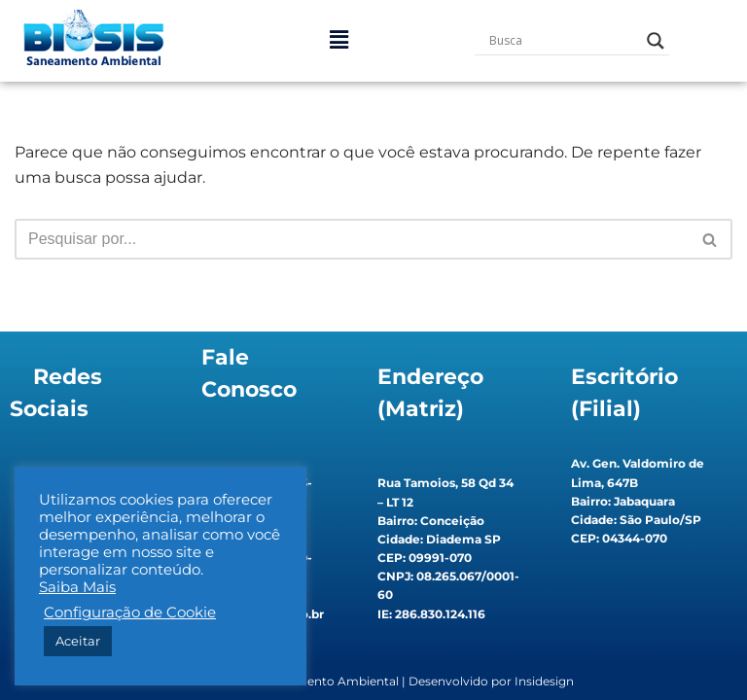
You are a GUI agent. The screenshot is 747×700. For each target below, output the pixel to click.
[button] (338, 41)
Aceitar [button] (78, 641)
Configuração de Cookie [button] (130, 612)
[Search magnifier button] (656, 41)
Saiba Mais (77, 587)
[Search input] (563, 41)
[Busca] (352, 239)
